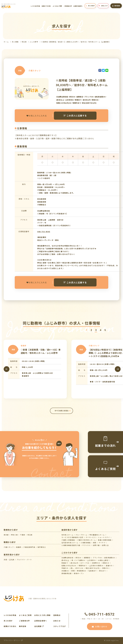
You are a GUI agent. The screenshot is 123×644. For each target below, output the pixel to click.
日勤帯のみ (96, 563)
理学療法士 (42, 547)
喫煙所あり (83, 566)
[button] (87, 330)
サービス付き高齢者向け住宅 (72, 537)
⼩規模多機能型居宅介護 (71, 545)
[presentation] (7, 369)
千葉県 (23, 535)
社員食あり (93, 571)
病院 (95, 543)
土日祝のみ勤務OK (96, 566)
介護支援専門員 (29, 547)
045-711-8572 (100, 614)
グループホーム (81, 535)
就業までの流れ (46, 6)
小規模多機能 (86, 543)
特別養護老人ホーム (97, 535)
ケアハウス (86, 545)
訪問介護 (96, 545)
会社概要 (39, 626)
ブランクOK (97, 558)
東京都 (6, 535)
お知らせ (57, 621)
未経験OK (65, 571)
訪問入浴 (105, 545)
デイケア (102, 543)
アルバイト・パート (24, 560)
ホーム (6, 42)
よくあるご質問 (57, 6)
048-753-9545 (44, 232)
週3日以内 (74, 563)
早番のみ (65, 568)
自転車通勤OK (110, 558)
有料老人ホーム (67, 535)
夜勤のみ (106, 563)
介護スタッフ (9, 547)
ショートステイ (104, 537)
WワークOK (85, 563)
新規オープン (79, 573)
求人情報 (15, 42)
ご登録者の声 (68, 6)
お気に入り (103, 6)
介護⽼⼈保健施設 (68, 540)
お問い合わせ (100, 626)
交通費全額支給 (67, 558)
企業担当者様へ (78, 6)
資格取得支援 (67, 573)
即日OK (78, 558)
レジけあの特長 (35, 6)
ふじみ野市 (34, 42)
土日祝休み (92, 560)
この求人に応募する (75, 115)
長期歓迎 (87, 558)
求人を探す (90, 6)
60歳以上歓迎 (103, 560)
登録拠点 (57, 615)
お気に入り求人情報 (42, 615)
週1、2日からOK (77, 568)
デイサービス (91, 537)
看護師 (19, 547)
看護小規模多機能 (105, 540)
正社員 (12, 560)
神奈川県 (14, 535)
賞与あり (102, 571)
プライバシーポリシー (13, 640)
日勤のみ (105, 568)
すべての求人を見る (62, 411)
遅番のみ (109, 566)
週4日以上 (65, 560)
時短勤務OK (82, 571)
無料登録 (116, 6)
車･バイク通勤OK (78, 560)
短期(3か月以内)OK (69, 566)
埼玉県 (24, 42)
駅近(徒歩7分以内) (93, 568)
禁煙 (73, 571)
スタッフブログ (60, 626)
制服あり (65, 563)
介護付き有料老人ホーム (87, 540)
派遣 (5, 560)
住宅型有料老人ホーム (70, 543)
